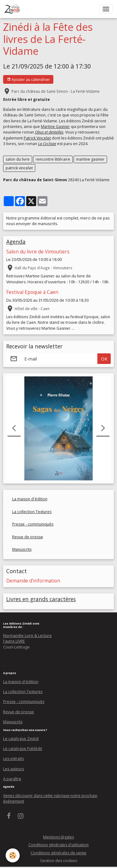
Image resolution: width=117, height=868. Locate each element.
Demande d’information (33, 581)
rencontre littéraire (53, 159)
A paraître (12, 779)
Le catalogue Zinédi (21, 739)
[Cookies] (13, 855)
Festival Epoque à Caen (32, 292)
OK (104, 359)
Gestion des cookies (59, 861)
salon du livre (18, 159)
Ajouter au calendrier (28, 80)
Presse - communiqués (33, 524)
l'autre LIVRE (14, 641)
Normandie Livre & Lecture (27, 636)
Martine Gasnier (55, 127)
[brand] (13, 9)
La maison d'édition (30, 499)
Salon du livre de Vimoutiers (38, 252)
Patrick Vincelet (37, 138)
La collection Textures (32, 512)
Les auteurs (14, 769)
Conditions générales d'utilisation (58, 845)
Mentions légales (58, 837)
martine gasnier (90, 159)
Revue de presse (28, 537)
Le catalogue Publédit (23, 749)
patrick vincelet (19, 168)
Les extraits (13, 759)
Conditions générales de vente (58, 853)
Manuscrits (22, 549)
